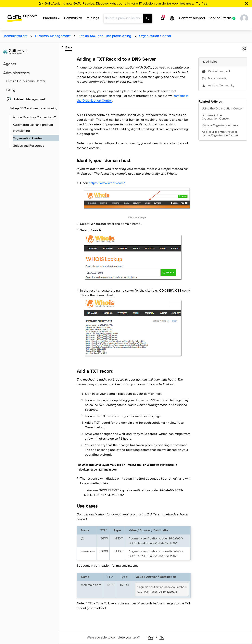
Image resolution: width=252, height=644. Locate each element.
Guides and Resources (28, 146)
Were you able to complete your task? (113, 637)
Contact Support (192, 18)
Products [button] (50, 18)
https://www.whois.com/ (107, 183)
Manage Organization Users (220, 126)
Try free (202, 4)
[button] (162, 18)
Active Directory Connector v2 (34, 117)
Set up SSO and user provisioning (105, 36)
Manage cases (217, 79)
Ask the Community (221, 86)
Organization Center (155, 36)
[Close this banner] (247, 3)
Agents (10, 64)
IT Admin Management (53, 36)
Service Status (220, 18)
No (162, 637)
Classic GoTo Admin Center (26, 81)
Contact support (219, 72)
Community (73, 18)
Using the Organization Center (222, 109)
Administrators (16, 36)
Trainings (92, 18)
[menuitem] (22, 18)
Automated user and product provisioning (33, 128)
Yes (150, 637)
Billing (11, 90)
